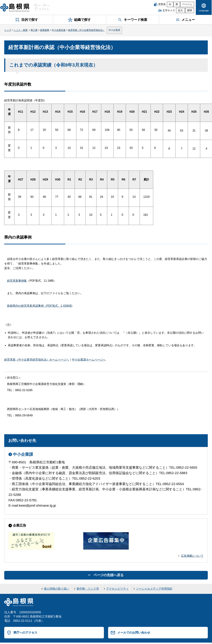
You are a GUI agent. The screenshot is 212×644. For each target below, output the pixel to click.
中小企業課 (114, 30)
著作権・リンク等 (88, 589)
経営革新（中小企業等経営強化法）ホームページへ (37, 360)
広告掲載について (192, 556)
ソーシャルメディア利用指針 (154, 589)
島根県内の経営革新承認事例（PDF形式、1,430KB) (40, 306)
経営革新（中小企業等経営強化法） (86, 30)
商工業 (34, 30)
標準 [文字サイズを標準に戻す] (190, 11)
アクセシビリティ (117, 589)
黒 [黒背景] (177, 4)
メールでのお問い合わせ (134, 633)
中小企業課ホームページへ (89, 360)
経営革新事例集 (17, 281)
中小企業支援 (59, 30)
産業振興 (45, 30)
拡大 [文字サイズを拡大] (180, 11)
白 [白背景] (170, 4)
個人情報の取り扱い (57, 589)
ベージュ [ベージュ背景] (187, 4)
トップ (8, 30)
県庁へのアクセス (25, 633)
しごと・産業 (21, 30)
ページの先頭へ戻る (109, 575)
